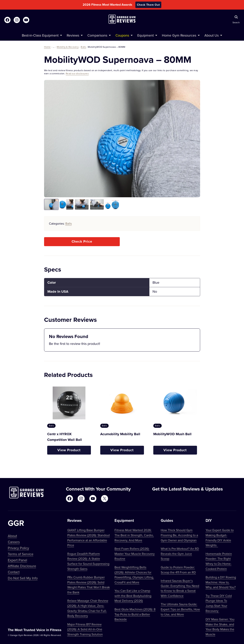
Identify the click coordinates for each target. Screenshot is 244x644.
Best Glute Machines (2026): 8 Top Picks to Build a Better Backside (135, 614)
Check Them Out (148, 5)
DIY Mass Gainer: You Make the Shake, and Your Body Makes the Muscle (220, 627)
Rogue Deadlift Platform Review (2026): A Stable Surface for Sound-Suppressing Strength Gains (88, 561)
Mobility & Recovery (68, 47)
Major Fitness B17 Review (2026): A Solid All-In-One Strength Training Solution (85, 629)
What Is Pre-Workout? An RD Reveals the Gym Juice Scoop (180, 554)
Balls (83, 47)
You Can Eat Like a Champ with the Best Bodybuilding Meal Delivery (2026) (133, 596)
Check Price (82, 241)
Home (47, 47)
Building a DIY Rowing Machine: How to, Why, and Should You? (221, 582)
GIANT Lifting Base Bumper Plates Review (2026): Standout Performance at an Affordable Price (89, 538)
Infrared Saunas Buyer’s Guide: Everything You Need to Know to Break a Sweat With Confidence (180, 588)
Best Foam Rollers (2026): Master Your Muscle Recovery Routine (135, 554)
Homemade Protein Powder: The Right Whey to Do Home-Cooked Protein (219, 561)
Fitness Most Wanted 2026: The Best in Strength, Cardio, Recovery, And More (134, 535)
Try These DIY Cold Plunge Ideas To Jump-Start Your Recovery (219, 603)
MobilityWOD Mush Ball (172, 434)
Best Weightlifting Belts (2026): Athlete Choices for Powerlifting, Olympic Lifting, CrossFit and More (134, 575)
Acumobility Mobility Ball (120, 434)
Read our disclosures (77, 73)
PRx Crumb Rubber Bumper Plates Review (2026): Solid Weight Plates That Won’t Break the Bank (89, 585)
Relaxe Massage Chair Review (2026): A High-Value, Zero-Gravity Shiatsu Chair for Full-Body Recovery (88, 608)
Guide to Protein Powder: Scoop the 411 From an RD (178, 570)
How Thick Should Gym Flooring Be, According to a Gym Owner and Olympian (179, 535)
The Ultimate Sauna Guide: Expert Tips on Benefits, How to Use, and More (180, 609)
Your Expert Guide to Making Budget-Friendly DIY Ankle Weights (220, 538)
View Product (69, 450)
